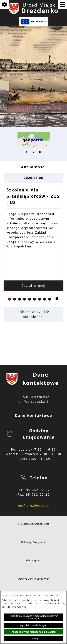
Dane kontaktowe (33, 415)
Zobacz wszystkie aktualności (33, 314)
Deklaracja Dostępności (34, 542)
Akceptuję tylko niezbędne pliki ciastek (33, 632)
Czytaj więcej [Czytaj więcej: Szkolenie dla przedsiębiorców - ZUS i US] (33, 285)
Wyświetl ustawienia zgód (34, 625)
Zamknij (33, 639)
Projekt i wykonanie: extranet (34, 524)
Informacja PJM (34, 560)
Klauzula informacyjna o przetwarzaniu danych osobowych (33, 617)
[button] (27, 152)
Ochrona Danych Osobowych (34, 579)
